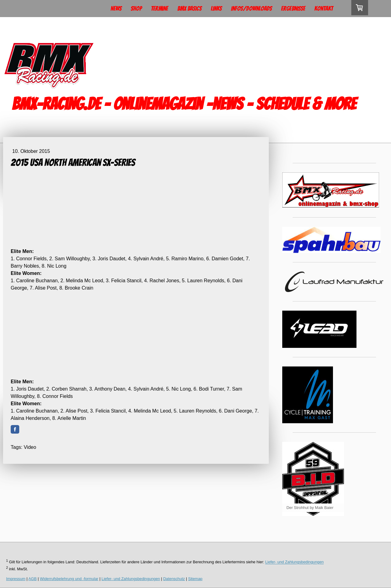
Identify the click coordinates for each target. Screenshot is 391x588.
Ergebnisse (293, 9)
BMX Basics (189, 9)
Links (216, 9)
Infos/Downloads (251, 9)
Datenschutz (174, 579)
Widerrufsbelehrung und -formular (69, 579)
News (116, 9)
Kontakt (324, 9)
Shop (136, 9)
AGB (33, 579)
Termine (159, 9)
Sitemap (195, 579)
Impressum (16, 579)
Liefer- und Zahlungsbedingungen (294, 562)
